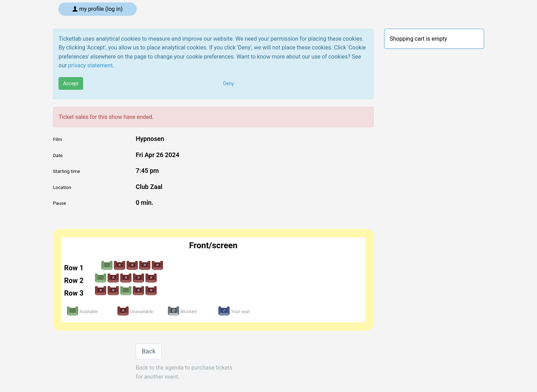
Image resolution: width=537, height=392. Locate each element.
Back (149, 351)
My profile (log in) (97, 9)
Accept (71, 83)
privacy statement (90, 65)
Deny (229, 83)
